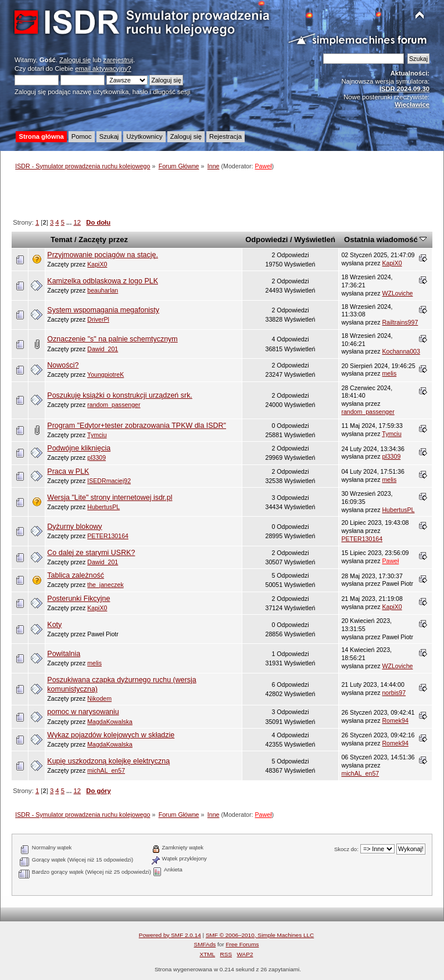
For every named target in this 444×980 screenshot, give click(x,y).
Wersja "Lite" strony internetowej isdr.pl (110, 498)
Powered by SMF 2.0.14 (170, 935)
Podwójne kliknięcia (79, 448)
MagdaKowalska (110, 722)
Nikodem (99, 698)
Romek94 (395, 720)
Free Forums (242, 944)
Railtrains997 (400, 322)
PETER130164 (108, 536)
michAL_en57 (106, 770)
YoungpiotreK (105, 374)
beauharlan (103, 290)
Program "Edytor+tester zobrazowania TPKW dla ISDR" (137, 426)
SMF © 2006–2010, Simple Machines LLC (260, 935)
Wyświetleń (315, 239)
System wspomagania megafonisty (103, 310)
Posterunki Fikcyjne (78, 599)
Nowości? (63, 365)
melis (389, 373)
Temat (61, 239)
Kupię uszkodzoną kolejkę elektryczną (108, 761)
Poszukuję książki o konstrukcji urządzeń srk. (119, 395)
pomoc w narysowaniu (83, 712)
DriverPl (98, 319)
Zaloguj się (75, 60)
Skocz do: (346, 849)
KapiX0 (97, 264)
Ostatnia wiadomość (385, 239)
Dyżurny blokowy (74, 527)
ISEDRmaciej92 (109, 481)
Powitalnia (64, 654)
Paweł (264, 166)
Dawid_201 (103, 349)
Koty (54, 625)
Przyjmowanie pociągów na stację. (103, 255)
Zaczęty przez (103, 239)
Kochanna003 (401, 351)
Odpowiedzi (266, 239)
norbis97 (394, 693)
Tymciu (97, 435)
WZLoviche (397, 293)
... (70, 222)
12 (77, 222)
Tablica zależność (76, 575)
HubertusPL (103, 507)
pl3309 (96, 457)
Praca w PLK (68, 471)
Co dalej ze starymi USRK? (91, 553)
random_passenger (114, 405)
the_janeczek (105, 585)
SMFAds (205, 944)
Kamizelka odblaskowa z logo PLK (103, 281)
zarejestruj (119, 60)
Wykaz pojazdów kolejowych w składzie (111, 735)
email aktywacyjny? (103, 69)
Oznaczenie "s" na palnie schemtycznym (112, 339)
